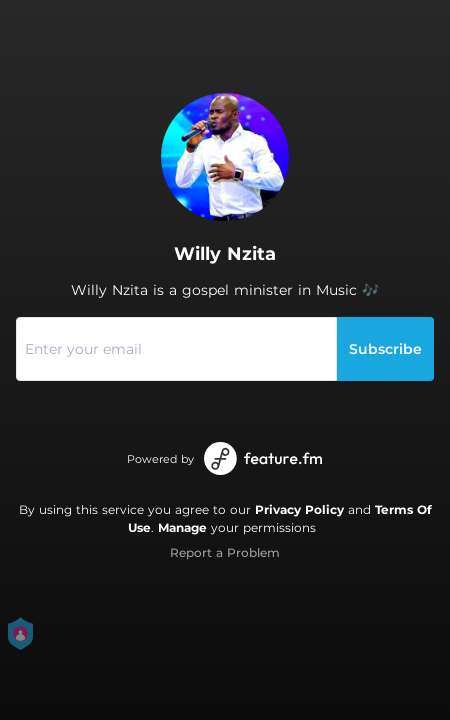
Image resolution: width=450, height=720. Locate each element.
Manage (182, 527)
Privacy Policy (299, 509)
